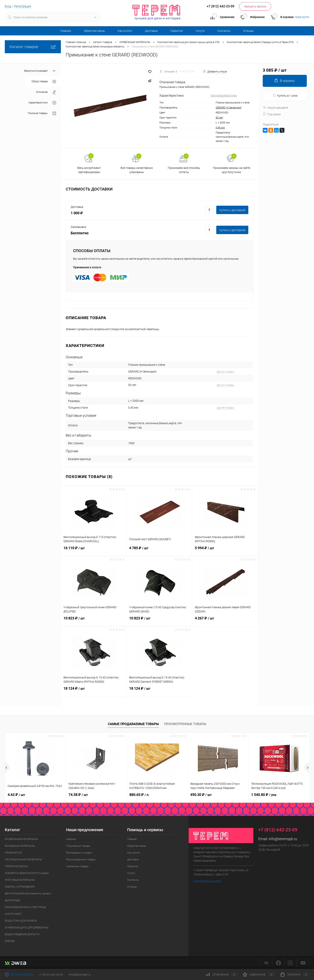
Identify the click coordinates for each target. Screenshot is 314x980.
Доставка (151, 31)
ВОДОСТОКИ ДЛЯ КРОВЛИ (21, 921)
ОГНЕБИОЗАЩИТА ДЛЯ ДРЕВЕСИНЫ (27, 927)
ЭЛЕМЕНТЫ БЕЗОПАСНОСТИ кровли (27, 873)
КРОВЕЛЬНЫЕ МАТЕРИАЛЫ (21, 839)
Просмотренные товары (185, 724)
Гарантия (177, 31)
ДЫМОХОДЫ (13, 900)
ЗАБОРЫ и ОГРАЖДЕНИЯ (20, 887)
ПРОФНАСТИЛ (14, 853)
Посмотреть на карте (207, 881)
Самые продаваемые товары (133, 724)
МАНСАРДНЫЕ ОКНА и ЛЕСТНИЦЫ (26, 907)
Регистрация (23, 6)
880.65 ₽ (139, 795)
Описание (46, 92)
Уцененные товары (77, 866)
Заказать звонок (255, 6)
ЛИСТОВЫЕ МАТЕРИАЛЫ (20, 880)
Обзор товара (44, 82)
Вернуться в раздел (40, 71)
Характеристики (42, 103)
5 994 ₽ (225, 550)
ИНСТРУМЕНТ (13, 914)
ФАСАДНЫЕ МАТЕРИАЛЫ (20, 846)
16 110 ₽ (94, 550)
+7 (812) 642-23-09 (51, 975)
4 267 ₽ (225, 621)
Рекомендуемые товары (81, 859)
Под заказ (272, 114)
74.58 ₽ (78, 795)
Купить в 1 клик (285, 96)
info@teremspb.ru (283, 839)
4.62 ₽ (16, 795)
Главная (66, 31)
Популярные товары (78, 846)
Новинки (71, 839)
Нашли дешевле (275, 108)
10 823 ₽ (94, 621)
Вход (8, 6)
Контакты (224, 31)
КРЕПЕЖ (10, 941)
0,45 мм (220, 128)
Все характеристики (224, 95)
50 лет (219, 118)
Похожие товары (42, 113)
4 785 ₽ (159, 550)
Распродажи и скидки (79, 853)
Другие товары (225, 372)
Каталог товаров (33, 47)
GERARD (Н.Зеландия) (229, 108)
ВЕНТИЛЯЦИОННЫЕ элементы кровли (28, 893)
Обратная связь (94, 31)
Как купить (125, 31)
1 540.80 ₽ (264, 795)
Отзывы (249, 31)
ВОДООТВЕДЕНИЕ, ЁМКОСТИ (22, 934)
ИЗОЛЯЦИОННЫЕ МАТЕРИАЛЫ (24, 859)
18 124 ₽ (94, 691)
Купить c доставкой (232, 210)
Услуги (200, 31)
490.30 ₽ (201, 795)
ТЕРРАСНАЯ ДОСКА (16, 866)
